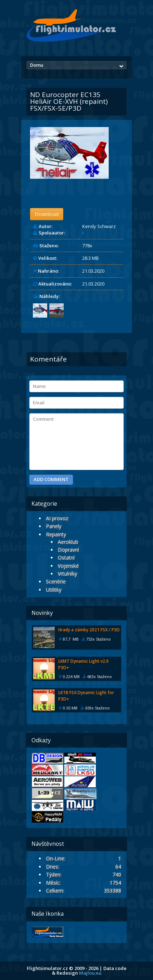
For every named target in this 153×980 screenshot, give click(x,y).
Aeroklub (68, 542)
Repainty (56, 534)
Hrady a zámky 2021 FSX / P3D (89, 630)
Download (47, 214)
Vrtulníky (68, 574)
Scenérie (56, 582)
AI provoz (57, 518)
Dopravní (68, 550)
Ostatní (66, 558)
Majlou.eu (90, 973)
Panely (54, 526)
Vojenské (68, 566)
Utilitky (54, 590)
